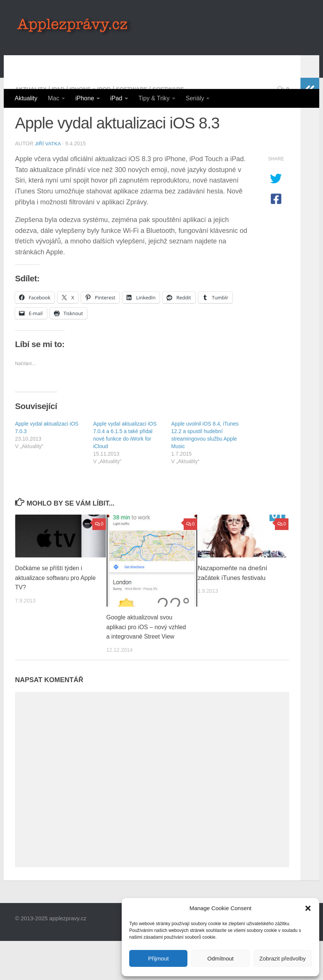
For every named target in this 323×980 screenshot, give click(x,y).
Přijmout (158, 958)
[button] (308, 908)
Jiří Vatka (48, 174)
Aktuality (26, 98)
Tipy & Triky (154, 98)
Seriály (195, 98)
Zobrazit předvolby (283, 958)
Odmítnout (220, 958)
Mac (53, 98)
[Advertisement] (171, 58)
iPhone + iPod (95, 119)
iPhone (85, 98)
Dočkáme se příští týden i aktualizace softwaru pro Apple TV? (51, 607)
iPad (116, 98)
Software (140, 119)
